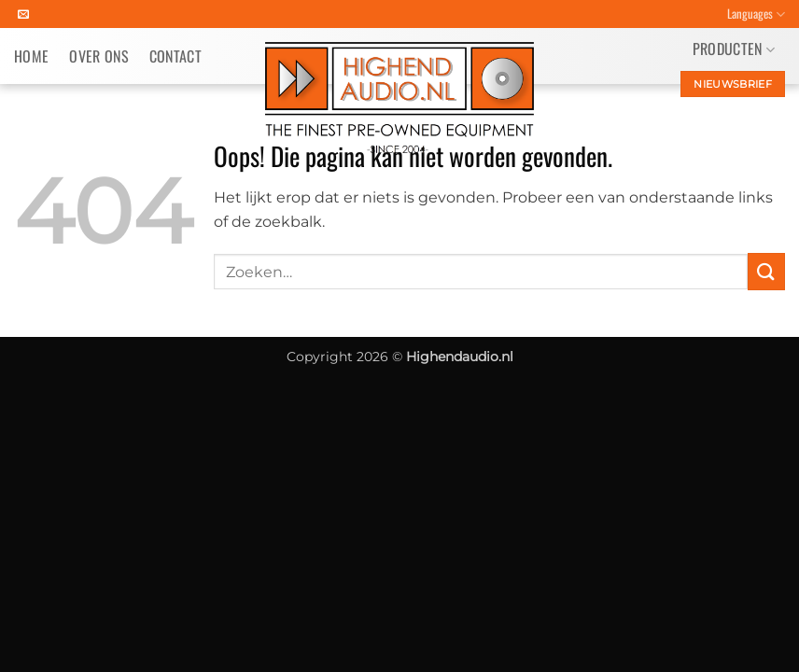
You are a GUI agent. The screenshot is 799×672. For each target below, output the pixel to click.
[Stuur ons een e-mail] (23, 15)
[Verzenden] (766, 271)
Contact (175, 56)
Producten (734, 49)
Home (31, 56)
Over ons (99, 56)
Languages (756, 14)
